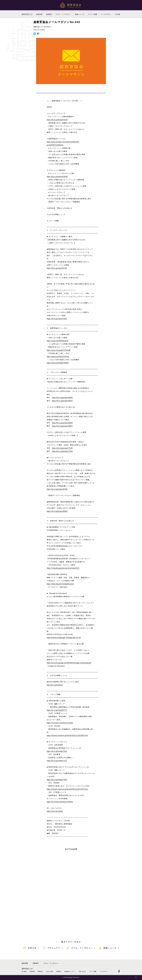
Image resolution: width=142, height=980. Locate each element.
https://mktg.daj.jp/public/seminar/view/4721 (63, 568)
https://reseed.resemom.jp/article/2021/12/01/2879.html (67, 789)
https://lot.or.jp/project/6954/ (57, 511)
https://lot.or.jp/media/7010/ (57, 751)
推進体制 (32, 972)
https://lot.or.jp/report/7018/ (57, 319)
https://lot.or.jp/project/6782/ (57, 489)
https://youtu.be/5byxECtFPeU (58, 357)
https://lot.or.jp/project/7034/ (62, 451)
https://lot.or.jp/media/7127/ (57, 761)
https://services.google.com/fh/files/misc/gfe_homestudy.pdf (69, 663)
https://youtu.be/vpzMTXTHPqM (59, 350)
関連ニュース (80, 14)
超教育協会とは (27, 14)
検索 (118, 14)
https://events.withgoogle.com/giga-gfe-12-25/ (64, 638)
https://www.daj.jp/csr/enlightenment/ (60, 584)
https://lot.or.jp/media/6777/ (57, 710)
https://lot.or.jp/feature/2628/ (57, 177)
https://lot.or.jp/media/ (55, 811)
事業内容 (40, 972)
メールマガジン (106, 14)
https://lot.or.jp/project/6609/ (62, 398)
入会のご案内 (50, 972)
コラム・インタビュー (64, 14)
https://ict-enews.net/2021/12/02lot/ (60, 802)
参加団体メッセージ (70, 972)
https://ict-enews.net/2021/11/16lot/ (60, 723)
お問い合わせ (82, 972)
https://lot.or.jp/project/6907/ (62, 426)
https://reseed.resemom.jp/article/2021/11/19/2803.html (67, 735)
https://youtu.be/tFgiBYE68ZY (58, 363)
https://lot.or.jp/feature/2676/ (57, 120)
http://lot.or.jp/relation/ (55, 685)
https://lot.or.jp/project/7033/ (62, 448)
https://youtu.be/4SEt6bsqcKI (58, 341)
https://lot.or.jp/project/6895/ (62, 423)
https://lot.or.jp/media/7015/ (57, 780)
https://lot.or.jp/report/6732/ (57, 268)
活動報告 (49, 14)
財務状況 (59, 972)
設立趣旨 (24, 972)
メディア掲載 (92, 14)
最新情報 (39, 14)
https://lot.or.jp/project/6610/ (62, 401)
